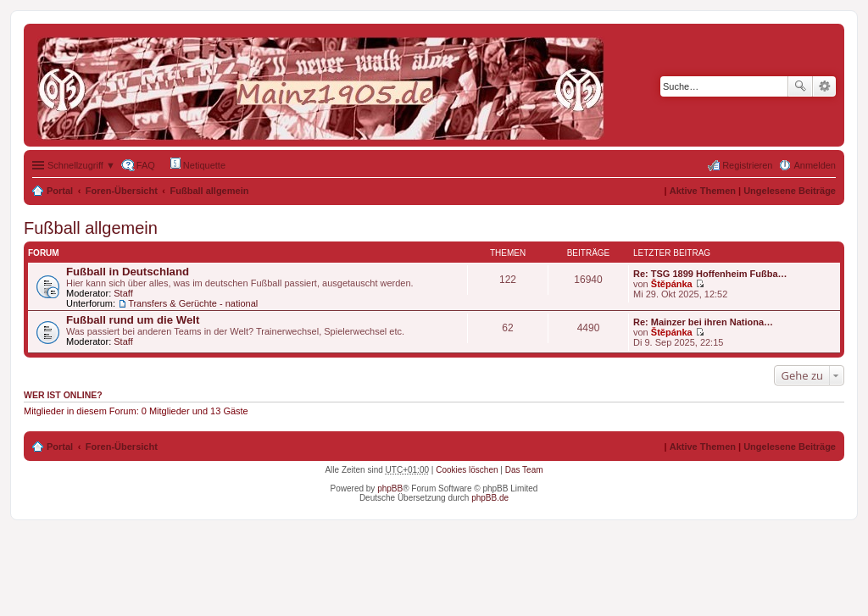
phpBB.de (490, 498)
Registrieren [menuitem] (747, 165)
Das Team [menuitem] (524, 470)
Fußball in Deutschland (128, 272)
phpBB (390, 488)
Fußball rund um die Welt (133, 320)
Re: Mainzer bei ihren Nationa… (703, 322)
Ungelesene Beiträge (790, 191)
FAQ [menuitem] (146, 165)
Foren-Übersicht (122, 191)
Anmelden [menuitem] (815, 165)
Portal (60, 191)
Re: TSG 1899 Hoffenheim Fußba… (710, 274)
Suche (800, 86)
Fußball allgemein (210, 191)
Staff (123, 293)
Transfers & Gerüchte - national (193, 303)
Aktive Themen (703, 191)
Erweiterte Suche (824, 86)
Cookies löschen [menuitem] (467, 470)
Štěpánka (672, 284)
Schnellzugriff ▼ (81, 165)
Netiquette (198, 164)
